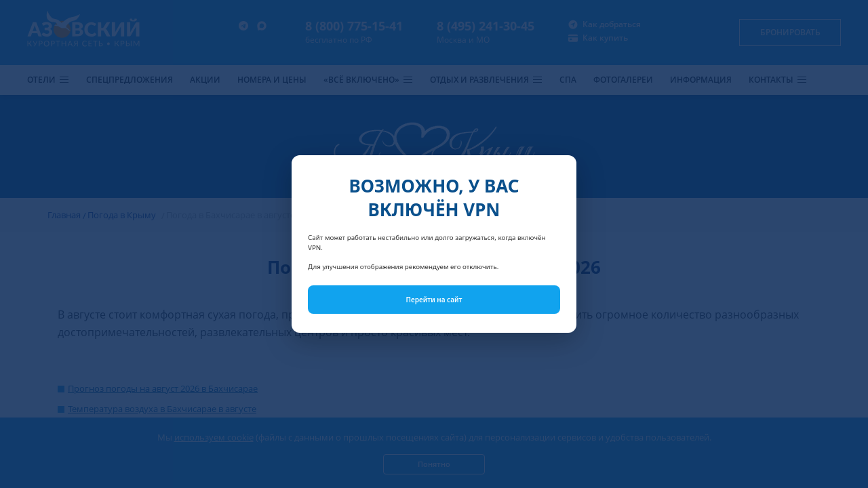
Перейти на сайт (434, 300)
